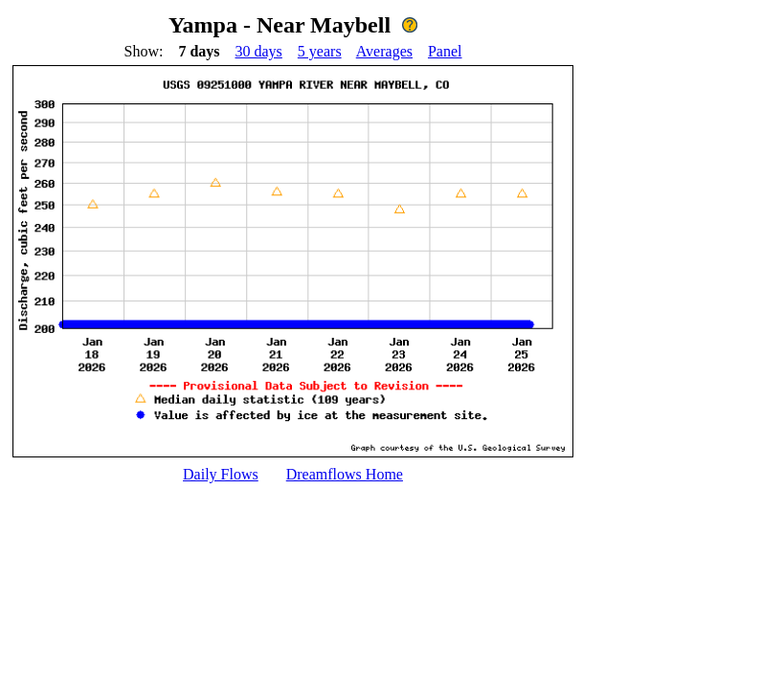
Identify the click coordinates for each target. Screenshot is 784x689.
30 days (259, 51)
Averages (384, 51)
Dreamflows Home (345, 474)
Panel (445, 51)
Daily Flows (221, 474)
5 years (320, 51)
